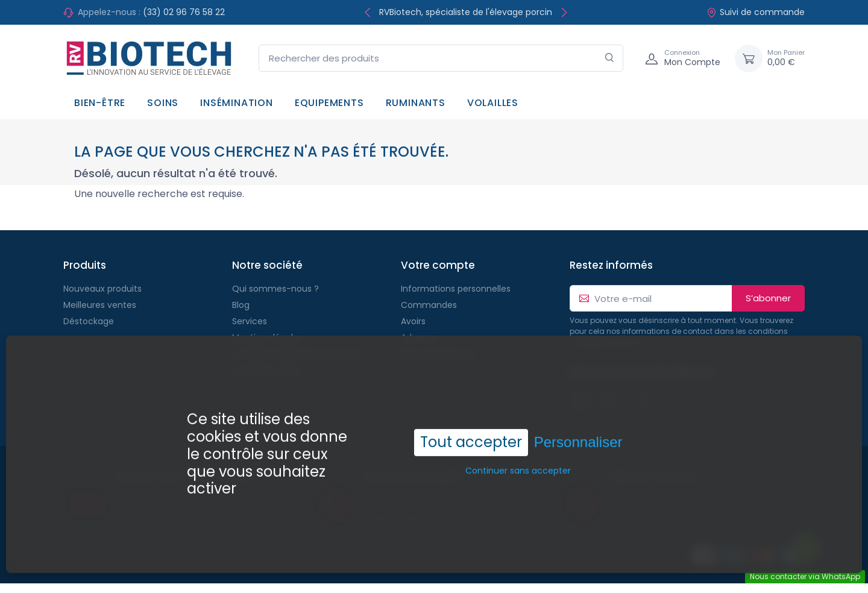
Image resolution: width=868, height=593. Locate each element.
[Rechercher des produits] (441, 58)
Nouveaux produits (102, 289)
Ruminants (416, 103)
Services (250, 321)
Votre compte (438, 265)
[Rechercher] (610, 58)
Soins (163, 103)
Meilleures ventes (100, 305)
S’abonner (768, 298)
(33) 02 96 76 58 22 (184, 12)
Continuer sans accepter (518, 462)
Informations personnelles (456, 289)
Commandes (429, 305)
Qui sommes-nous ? (275, 289)
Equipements (329, 103)
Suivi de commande (756, 12)
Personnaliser (578, 434)
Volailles (493, 103)
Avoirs (413, 321)
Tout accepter (471, 434)
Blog (241, 305)
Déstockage (89, 321)
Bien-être (100, 103)
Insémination (237, 103)
